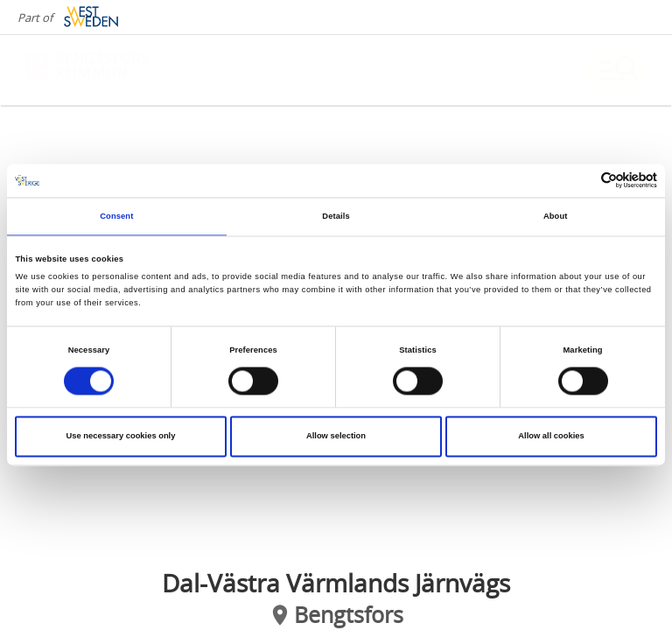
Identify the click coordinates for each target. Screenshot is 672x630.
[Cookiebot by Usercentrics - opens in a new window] (581, 181)
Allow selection (336, 437)
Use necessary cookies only (121, 437)
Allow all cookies (551, 437)
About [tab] (556, 216)
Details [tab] (336, 216)
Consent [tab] (116, 216)
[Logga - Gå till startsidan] (87, 70)
